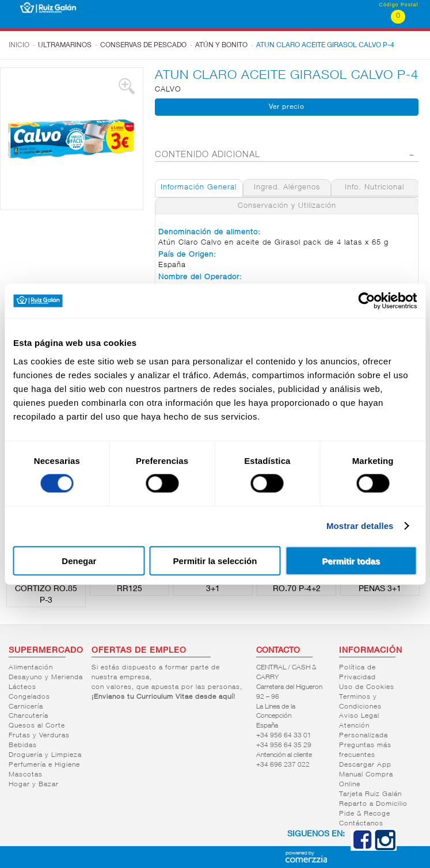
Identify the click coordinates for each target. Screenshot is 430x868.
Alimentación (31, 668)
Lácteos (22, 687)
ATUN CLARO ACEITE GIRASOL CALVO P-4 (325, 45)
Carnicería (26, 707)
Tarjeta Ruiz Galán (370, 794)
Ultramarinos (65, 45)
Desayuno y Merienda (46, 677)
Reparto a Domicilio (373, 804)
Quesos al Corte (37, 726)
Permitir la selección (215, 560)
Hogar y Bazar (34, 785)
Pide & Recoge (365, 814)
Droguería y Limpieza (45, 755)
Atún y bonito (221, 45)
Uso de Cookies (367, 687)
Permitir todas (351, 560)
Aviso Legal (359, 716)
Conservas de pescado (143, 45)
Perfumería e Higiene (44, 765)
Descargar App (365, 765)
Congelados (29, 697)
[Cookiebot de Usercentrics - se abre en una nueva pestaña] (366, 301)
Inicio (19, 45)
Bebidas (23, 745)
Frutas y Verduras (39, 736)
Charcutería (28, 716)
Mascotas (26, 775)
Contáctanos (361, 824)
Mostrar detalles (360, 526)
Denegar (79, 560)
